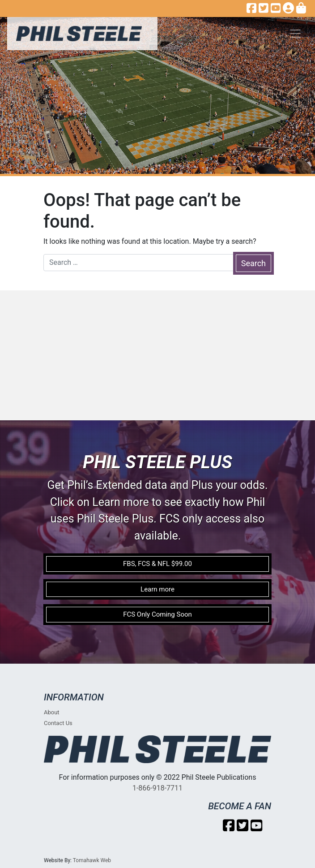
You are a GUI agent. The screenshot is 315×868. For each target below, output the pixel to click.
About (52, 712)
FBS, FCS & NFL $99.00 (157, 564)
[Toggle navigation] (295, 34)
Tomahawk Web (92, 860)
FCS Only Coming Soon (157, 614)
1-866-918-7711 (157, 788)
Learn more (157, 589)
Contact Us (58, 723)
